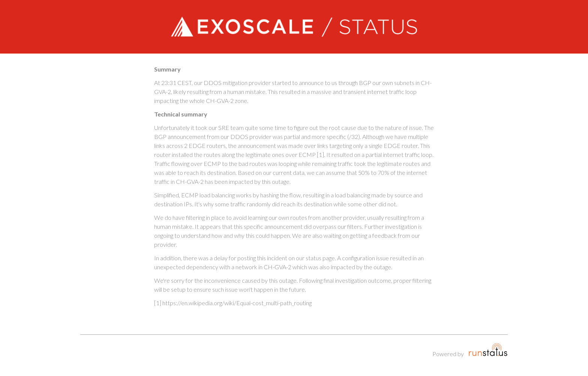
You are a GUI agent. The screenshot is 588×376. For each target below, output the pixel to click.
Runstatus (488, 350)
